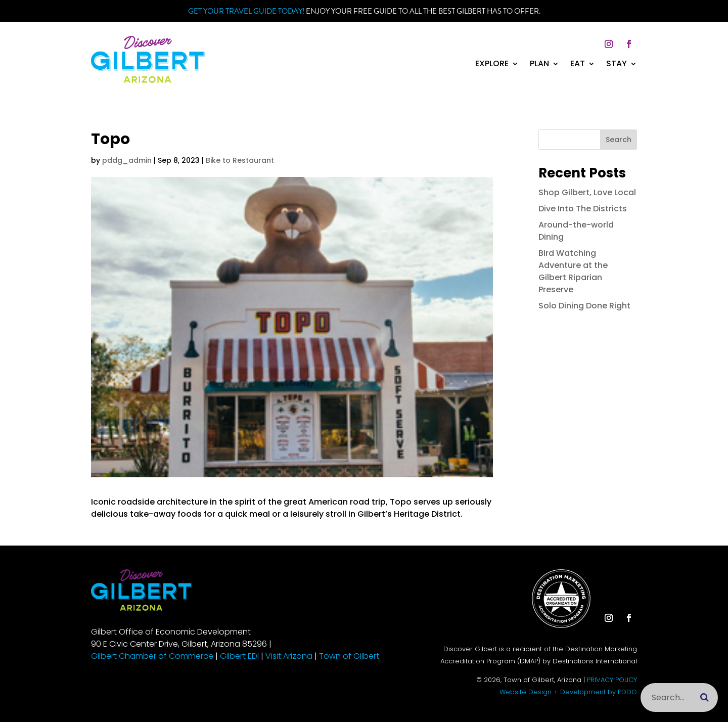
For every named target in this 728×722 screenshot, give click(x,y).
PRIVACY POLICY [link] (612, 680)
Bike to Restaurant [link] (240, 160)
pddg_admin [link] (127, 160)
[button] (609, 44)
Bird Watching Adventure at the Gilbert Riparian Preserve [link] (573, 271)
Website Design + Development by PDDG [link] (568, 692)
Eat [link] (578, 65)
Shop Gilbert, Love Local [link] (587, 192)
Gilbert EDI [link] (239, 656)
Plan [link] (539, 65)
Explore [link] (492, 65)
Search (619, 140)
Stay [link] (617, 65)
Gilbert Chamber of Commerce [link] (152, 656)
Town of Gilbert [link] (349, 656)
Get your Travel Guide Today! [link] (246, 11)
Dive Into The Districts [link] (583, 209)
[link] (148, 80)
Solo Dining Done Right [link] (584, 306)
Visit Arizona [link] (289, 656)
